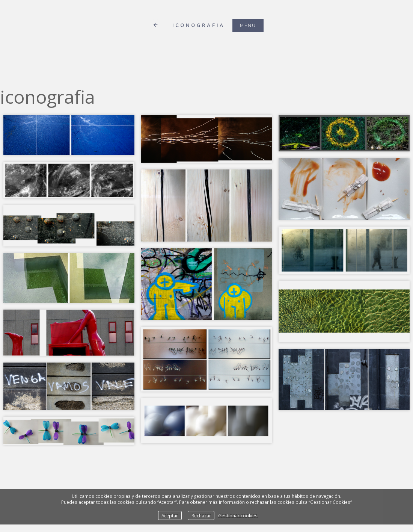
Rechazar (201, 515)
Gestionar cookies (238, 515)
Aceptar (170, 515)
